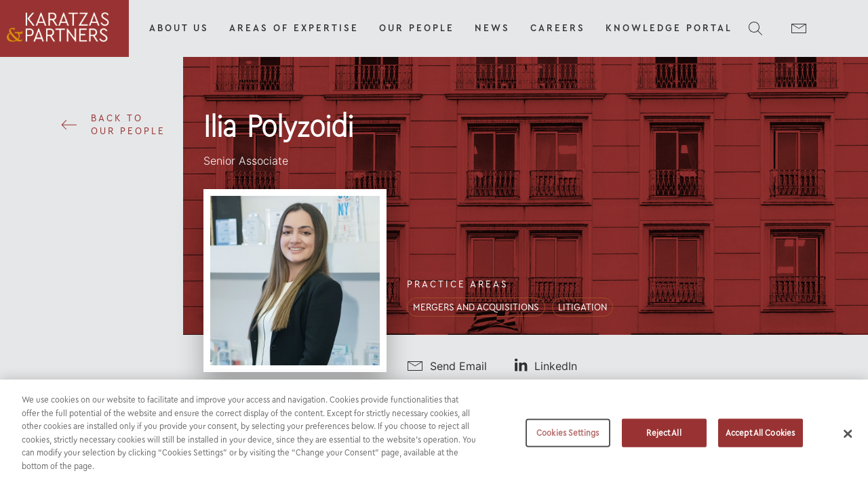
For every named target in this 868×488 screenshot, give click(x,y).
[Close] (848, 442)
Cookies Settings (568, 440)
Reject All (664, 440)
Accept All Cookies (760, 440)
